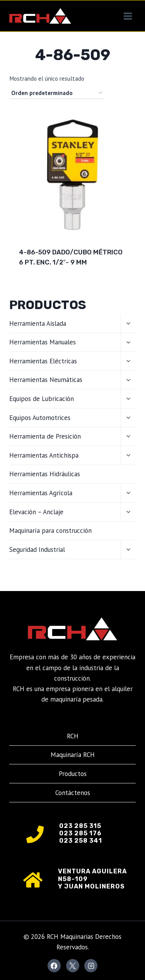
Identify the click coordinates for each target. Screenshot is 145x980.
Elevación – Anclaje (36, 512)
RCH (73, 736)
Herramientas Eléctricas (43, 361)
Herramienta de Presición (45, 436)
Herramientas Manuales (43, 342)
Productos (73, 774)
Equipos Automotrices (40, 418)
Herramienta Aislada (38, 323)
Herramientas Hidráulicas (45, 474)
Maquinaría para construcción (50, 531)
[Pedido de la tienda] (57, 93)
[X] (73, 966)
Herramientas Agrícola (41, 493)
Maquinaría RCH (73, 755)
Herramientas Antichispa (44, 455)
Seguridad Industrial (37, 550)
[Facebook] (54, 966)
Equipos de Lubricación (42, 399)
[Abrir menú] (128, 16)
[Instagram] (91, 966)
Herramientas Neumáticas (46, 380)
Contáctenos (73, 793)
